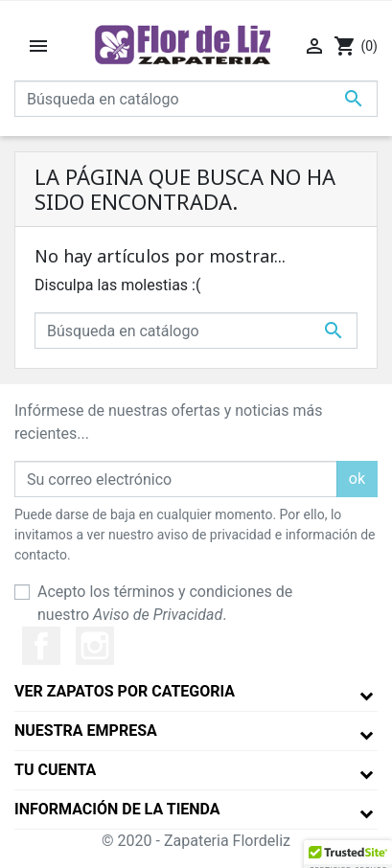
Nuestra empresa (86, 731)
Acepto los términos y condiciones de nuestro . (165, 603)
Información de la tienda (117, 809)
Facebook (41, 646)
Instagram (95, 646)
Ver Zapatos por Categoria (125, 691)
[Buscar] (196, 99)
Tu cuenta (55, 770)
